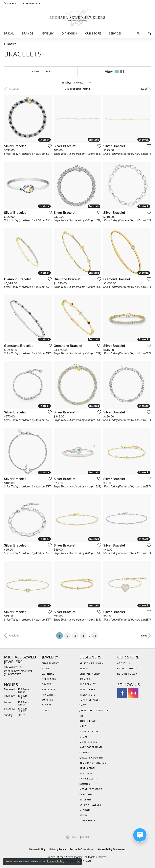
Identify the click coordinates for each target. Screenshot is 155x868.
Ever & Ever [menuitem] (87, 690)
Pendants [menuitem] (48, 695)
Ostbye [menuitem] (84, 752)
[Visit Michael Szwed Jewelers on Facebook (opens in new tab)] (122, 693)
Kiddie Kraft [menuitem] (88, 721)
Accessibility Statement (111, 849)
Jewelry (11, 44)
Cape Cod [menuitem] (86, 794)
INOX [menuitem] (83, 705)
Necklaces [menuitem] (49, 679)
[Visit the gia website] (71, 837)
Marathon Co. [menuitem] (89, 731)
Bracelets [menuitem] (49, 690)
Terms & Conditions (82, 849)
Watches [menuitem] (48, 700)
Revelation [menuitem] (87, 768)
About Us (124, 663)
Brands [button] (28, 33)
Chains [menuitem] (47, 684)
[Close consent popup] (79, 862)
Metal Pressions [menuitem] (91, 789)
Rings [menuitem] (46, 669)
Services (115, 33)
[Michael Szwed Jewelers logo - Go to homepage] (78, 18)
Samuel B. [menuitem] (86, 773)
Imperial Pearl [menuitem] (90, 700)
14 (94, 636)
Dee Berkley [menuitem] (88, 684)
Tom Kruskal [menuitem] (88, 821)
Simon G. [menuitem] (86, 784)
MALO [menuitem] (83, 726)
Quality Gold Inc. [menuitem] (92, 758)
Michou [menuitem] (85, 810)
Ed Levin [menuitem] (85, 800)
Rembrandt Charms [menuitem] (93, 763)
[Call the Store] (12, 674)
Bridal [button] (9, 33)
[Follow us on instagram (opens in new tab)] (133, 693)
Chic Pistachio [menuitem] (90, 674)
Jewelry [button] (48, 33)
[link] (30, 3)
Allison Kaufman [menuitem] (92, 663)
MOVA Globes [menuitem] (88, 742)
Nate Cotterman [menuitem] (91, 747)
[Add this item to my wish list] (48, 146)
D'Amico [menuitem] (85, 679)
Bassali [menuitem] (85, 669)
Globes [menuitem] (47, 705)
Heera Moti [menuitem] (87, 695)
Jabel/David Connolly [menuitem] (95, 710)
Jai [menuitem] (81, 716)
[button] (10, 3)
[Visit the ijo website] (84, 837)
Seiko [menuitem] (83, 815)
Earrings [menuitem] (48, 674)
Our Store (93, 33)
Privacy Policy (128, 669)
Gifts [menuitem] (45, 710)
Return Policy (127, 674)
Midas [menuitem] (84, 737)
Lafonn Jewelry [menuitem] (90, 805)
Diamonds (69, 33)
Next (144, 89)
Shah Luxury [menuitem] (88, 779)
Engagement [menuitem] (50, 663)
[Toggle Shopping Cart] (149, 34)
